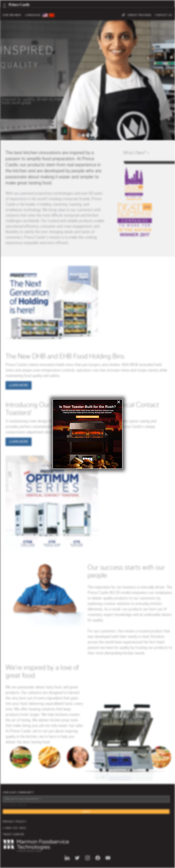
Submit (86, 812)
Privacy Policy (15, 822)
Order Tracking (140, 15)
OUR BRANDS (12, 15)
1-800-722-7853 (14, 828)
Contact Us (164, 15)
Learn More (19, 385)
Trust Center (13, 834)
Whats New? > (136, 153)
